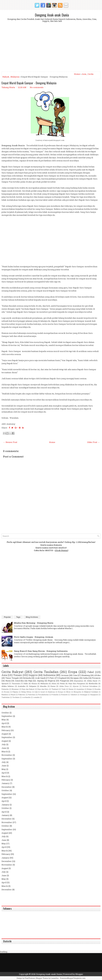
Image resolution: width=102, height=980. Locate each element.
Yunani (18, 675)
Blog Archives (32, 617)
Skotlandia (93, 683)
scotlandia (26, 697)
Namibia (5, 695)
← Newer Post (10, 442)
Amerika (19, 681)
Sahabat (74, 695)
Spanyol (5, 683)
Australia (22, 686)
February (6, 730)
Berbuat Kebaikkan (90, 686)
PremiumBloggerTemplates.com (73, 978)
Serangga (84, 695)
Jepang (40, 681)
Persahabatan (43, 695)
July (4, 744)
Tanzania (16, 683)
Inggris (33, 675)
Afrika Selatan (8, 686)
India (85, 678)
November (7, 755)
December (7, 787)
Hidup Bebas (26, 692)
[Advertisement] (51, 49)
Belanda (27, 678)
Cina (75, 675)
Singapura (94, 695)
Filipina (15, 692)
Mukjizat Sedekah (91, 692)
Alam (54, 683)
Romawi (64, 695)
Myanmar (15, 689)
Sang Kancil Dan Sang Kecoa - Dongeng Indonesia (41, 651)
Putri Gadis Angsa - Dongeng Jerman (34, 637)
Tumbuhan (6, 697)
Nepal (13, 695)
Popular (7, 617)
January (5, 783)
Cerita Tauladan (46, 672)
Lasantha (55, 978)
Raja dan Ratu (43, 689)
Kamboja (51, 692)
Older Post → (93, 442)
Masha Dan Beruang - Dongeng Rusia (34, 623)
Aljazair (76, 686)
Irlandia (43, 686)
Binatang (86, 675)
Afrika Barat (92, 681)
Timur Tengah (12, 678)
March (5, 727)
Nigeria (52, 681)
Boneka (98, 689)
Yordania (16, 697)
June (4, 748)
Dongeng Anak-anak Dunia (52, 15)
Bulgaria (33, 686)
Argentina (80, 689)
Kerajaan (75, 678)
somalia (36, 697)
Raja (30, 681)
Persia (62, 683)
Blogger (79, 974)
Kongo (61, 692)
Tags (18, 617)
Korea (53, 686)
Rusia (8, 681)
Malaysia (15, 77)
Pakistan (22, 695)
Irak (36, 692)
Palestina (32, 695)
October (5, 713)
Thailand (55, 689)
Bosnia (7, 692)
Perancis (96, 678)
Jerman (65, 675)
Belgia (89, 689)
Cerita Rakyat (12, 672)
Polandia (55, 695)
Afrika (97, 675)
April (4, 723)
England (62, 678)
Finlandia (5, 689)
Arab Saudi (40, 678)
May (4, 720)
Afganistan (78, 681)
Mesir (68, 692)
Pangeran (65, 681)
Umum (71, 689)
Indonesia (49, 675)
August (5, 734)
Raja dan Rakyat (28, 689)
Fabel (91, 672)
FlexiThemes (30, 978)
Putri (52, 678)
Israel (43, 692)
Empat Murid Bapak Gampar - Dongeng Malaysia (29, 83)
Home (77, 74)
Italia (26, 683)
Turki (63, 689)
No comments (37, 87)
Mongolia (77, 692)
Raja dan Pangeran (77, 683)
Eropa (73, 672)
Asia (84, 74)
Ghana (34, 683)
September (7, 716)
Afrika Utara (64, 686)
